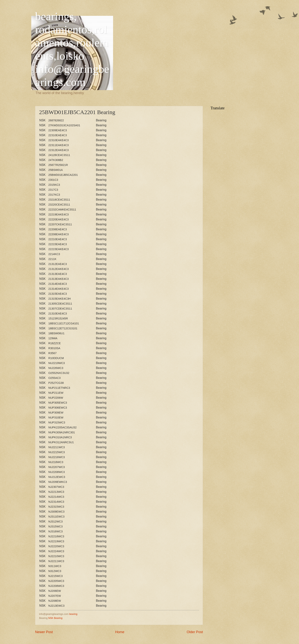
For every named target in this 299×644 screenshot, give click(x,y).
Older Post (195, 632)
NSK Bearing (55, 618)
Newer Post (44, 632)
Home (120, 632)
